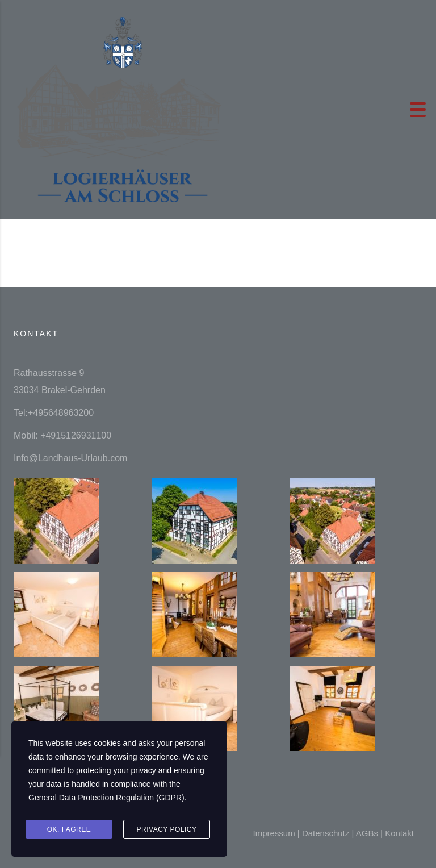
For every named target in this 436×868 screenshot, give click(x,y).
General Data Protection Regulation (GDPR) (106, 799)
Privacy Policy (167, 830)
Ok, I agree (69, 830)
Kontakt (399, 833)
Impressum (274, 833)
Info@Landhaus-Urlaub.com (70, 458)
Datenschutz (326, 833)
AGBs (367, 833)
